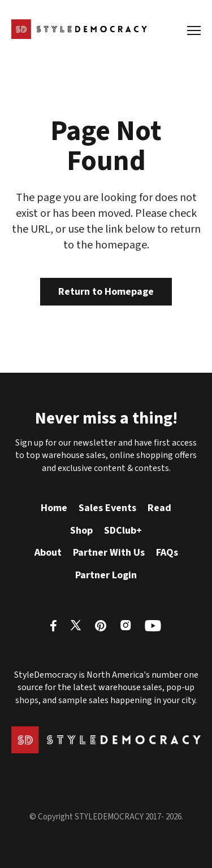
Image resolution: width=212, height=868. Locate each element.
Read (159, 508)
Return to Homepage (106, 292)
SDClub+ (123, 531)
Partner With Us (109, 553)
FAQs (167, 553)
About (48, 553)
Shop (81, 531)
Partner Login (106, 575)
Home (54, 508)
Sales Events (107, 508)
